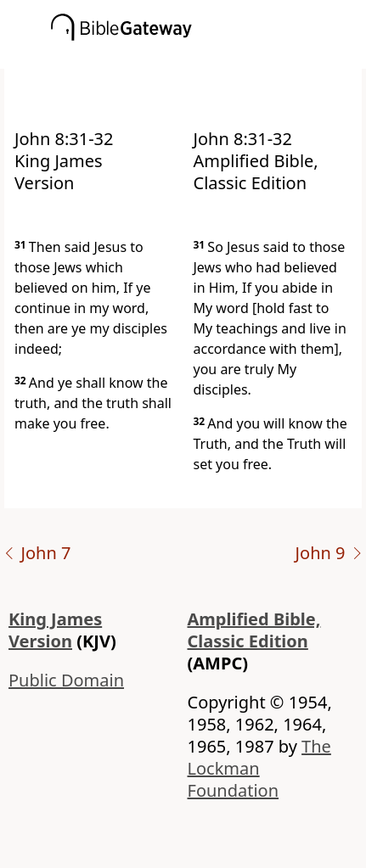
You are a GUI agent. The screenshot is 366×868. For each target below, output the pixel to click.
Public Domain (66, 680)
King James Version (55, 630)
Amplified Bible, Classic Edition (254, 630)
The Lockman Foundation (259, 768)
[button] (208, 57)
